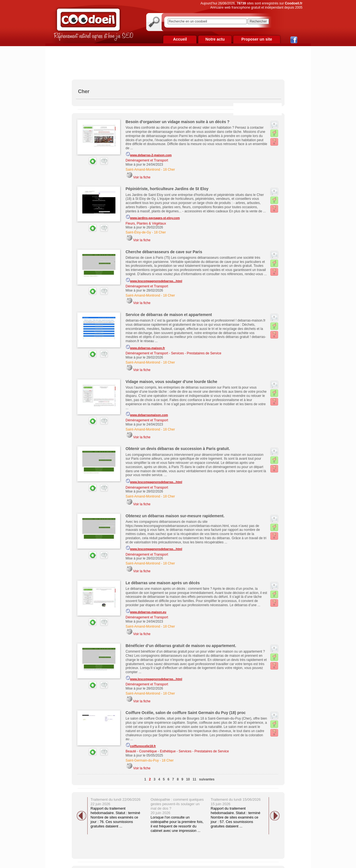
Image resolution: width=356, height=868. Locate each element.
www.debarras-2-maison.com (149, 154)
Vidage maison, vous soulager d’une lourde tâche (172, 382)
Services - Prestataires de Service (196, 353)
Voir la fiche (142, 177)
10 (188, 779)
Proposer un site (257, 39)
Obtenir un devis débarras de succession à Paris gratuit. (178, 449)
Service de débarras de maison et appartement (169, 315)
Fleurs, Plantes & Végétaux (146, 223)
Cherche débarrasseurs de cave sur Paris (164, 252)
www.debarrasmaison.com (147, 414)
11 (194, 779)
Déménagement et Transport (147, 160)
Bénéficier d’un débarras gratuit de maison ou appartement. (181, 646)
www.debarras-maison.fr (145, 347)
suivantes (207, 779)
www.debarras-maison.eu (146, 611)
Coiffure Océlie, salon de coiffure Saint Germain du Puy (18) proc (186, 713)
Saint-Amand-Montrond (143, 170)
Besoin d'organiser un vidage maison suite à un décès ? (178, 122)
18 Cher (169, 170)
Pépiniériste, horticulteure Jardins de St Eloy (167, 189)
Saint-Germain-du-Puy (142, 760)
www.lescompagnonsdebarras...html (154, 280)
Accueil (180, 39)
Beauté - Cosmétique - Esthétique (151, 751)
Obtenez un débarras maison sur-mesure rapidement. (175, 516)
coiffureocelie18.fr (141, 745)
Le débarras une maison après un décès (163, 583)
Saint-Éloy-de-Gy (138, 232)
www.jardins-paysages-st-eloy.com (153, 217)
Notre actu (215, 39)
